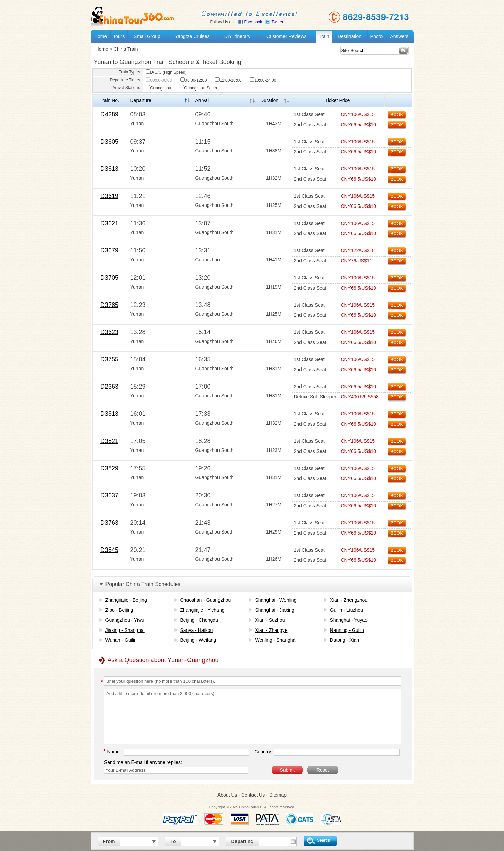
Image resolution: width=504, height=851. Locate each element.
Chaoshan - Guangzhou (206, 600)
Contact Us (253, 795)
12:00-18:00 (228, 80)
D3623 (109, 332)
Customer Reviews (286, 36)
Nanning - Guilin (347, 630)
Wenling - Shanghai (276, 640)
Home (101, 36)
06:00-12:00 (193, 80)
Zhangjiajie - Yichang (202, 610)
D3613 (109, 169)
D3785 (109, 305)
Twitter (278, 22)
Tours (119, 36)
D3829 (109, 468)
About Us (227, 795)
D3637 (109, 495)
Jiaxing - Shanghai (125, 630)
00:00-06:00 (159, 80)
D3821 (109, 441)
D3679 (109, 250)
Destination (349, 36)
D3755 (109, 359)
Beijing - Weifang (198, 640)
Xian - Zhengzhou (349, 600)
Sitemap (278, 795)
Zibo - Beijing (119, 610)
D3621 (109, 223)
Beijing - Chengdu (199, 620)
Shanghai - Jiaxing (275, 610)
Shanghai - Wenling (276, 600)
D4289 (109, 114)
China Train (126, 49)
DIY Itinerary (238, 36)
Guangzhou (158, 88)
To (173, 841)
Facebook (253, 22)
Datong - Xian (345, 640)
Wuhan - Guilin (121, 640)
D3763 (109, 523)
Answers (399, 36)
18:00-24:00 (263, 80)
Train (324, 36)
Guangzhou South (198, 88)
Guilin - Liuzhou (347, 610)
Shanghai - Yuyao (349, 620)
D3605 (109, 142)
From (109, 841)
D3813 (109, 414)
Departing (242, 841)
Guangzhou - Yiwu (125, 620)
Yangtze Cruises (192, 36)
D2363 (109, 387)
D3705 (109, 278)
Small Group (147, 36)
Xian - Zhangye (271, 630)
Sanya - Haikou (197, 630)
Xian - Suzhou (270, 620)
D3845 (109, 550)
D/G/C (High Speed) (166, 72)
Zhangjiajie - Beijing (126, 600)
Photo (377, 36)
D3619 (109, 196)
